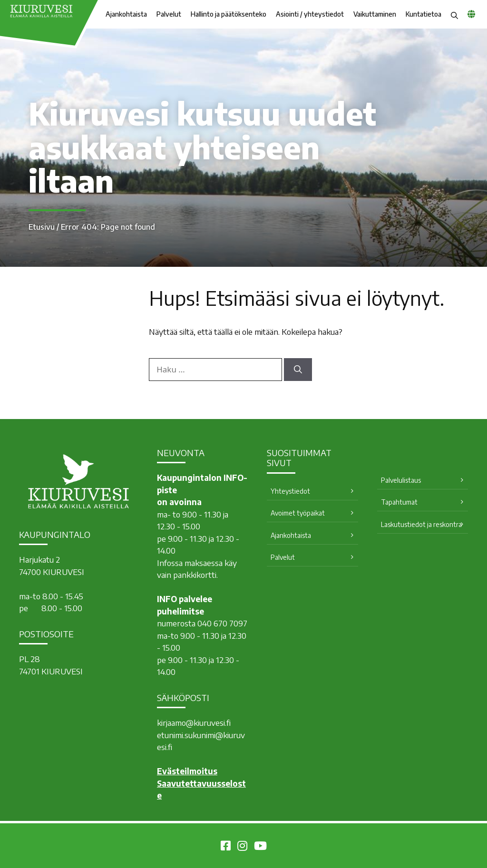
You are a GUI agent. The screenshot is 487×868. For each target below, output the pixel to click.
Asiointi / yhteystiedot (310, 14)
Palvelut (169, 14)
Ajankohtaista (126, 14)
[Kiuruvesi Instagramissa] (242, 847)
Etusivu (42, 227)
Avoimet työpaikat (298, 513)
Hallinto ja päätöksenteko (229, 14)
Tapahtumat (399, 502)
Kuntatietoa (424, 14)
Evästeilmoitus (187, 771)
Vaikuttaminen (375, 14)
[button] (454, 14)
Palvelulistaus (401, 480)
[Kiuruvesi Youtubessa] (260, 847)
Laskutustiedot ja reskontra (421, 524)
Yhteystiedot (290, 491)
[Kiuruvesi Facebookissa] (226, 847)
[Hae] (298, 370)
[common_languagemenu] (471, 14)
